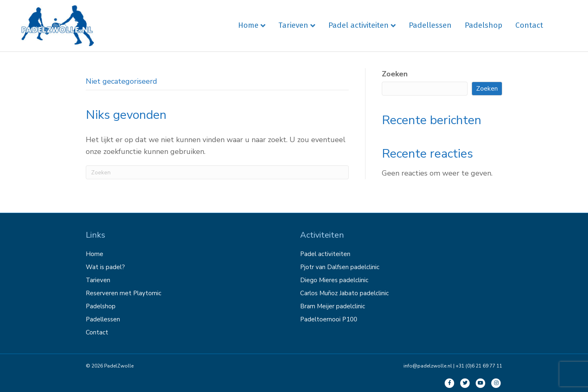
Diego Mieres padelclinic (334, 280)
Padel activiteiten (359, 25)
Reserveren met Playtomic (124, 293)
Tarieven (293, 25)
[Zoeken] (217, 172)
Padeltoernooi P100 (329, 319)
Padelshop (483, 25)
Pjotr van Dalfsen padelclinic (340, 267)
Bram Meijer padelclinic (333, 306)
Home (248, 25)
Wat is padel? (105, 267)
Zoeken (395, 74)
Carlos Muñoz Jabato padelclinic (344, 293)
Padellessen (430, 25)
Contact (529, 25)
